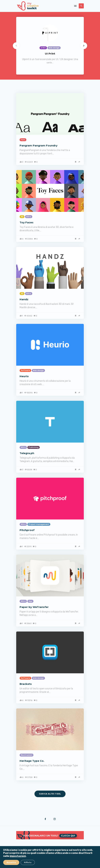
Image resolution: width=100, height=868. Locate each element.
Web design (38, 370)
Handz (24, 299)
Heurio (24, 376)
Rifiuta (28, 862)
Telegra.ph (27, 453)
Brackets (26, 684)
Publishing (34, 447)
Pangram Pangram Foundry (39, 145)
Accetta (11, 862)
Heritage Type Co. (32, 761)
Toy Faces (27, 222)
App (30, 601)
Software (25, 370)
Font (23, 140)
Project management (39, 524)
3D (22, 217)
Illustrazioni (27, 755)
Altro (29, 217)
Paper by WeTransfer (34, 607)
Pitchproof (27, 530)
